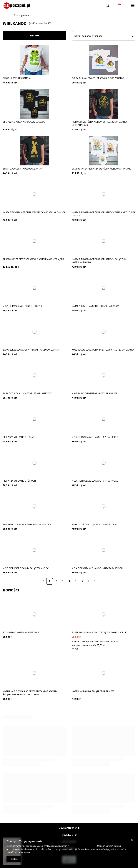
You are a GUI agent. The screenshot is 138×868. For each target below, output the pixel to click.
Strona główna (21, 15)
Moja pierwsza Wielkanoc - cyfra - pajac (95, 481)
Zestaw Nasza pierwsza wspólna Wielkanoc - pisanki (102, 169)
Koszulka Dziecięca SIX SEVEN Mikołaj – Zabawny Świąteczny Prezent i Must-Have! (30, 693)
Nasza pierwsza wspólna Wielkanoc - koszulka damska (34, 212)
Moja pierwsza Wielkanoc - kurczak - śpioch (97, 568)
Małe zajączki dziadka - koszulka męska (94, 393)
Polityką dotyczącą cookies (83, 846)
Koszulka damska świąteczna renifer (93, 691)
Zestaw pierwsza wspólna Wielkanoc (24, 122)
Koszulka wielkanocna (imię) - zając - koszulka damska (103, 350)
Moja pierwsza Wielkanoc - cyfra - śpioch (96, 437)
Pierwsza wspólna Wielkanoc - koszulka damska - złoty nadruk (100, 124)
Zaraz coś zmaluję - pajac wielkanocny (95, 525)
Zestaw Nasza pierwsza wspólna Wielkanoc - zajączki (34, 259)
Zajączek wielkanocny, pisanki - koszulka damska (31, 350)
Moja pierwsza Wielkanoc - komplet (23, 306)
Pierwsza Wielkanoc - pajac (19, 437)
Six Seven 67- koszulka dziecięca (21, 633)
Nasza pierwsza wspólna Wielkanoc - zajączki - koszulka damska (99, 261)
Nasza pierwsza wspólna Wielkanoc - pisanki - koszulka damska (103, 214)
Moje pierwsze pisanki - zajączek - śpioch (26, 568)
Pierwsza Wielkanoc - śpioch (19, 481)
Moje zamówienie (69, 828)
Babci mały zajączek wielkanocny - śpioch (27, 525)
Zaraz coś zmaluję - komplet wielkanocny (27, 393)
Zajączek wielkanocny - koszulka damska (96, 306)
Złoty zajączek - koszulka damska (23, 169)
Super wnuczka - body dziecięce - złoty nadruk (99, 633)
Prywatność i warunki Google (45, 852)
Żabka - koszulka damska (17, 78)
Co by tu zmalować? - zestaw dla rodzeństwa (98, 78)
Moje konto (69, 835)
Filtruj (34, 36)
